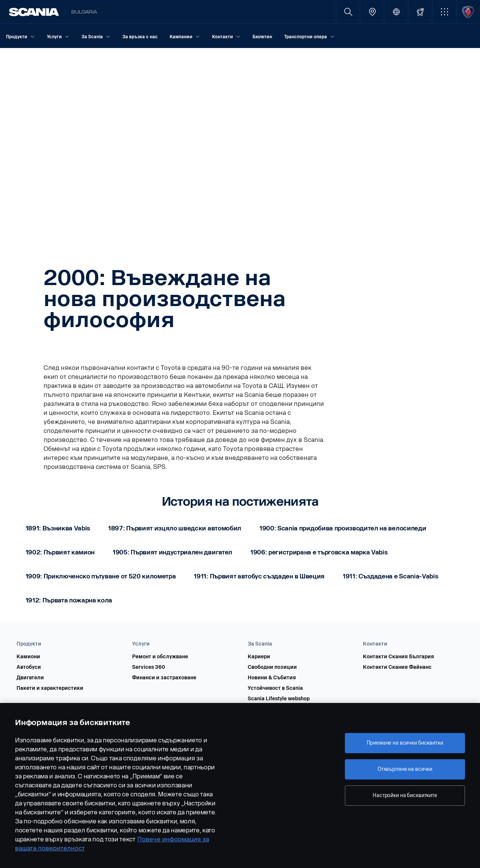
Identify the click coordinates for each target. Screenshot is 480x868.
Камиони (28, 657)
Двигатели (30, 678)
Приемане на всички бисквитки (405, 743)
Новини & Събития (272, 678)
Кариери (259, 657)
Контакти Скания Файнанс (397, 667)
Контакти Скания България (399, 657)
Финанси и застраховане (164, 678)
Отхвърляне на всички (405, 769)
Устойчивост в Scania (275, 688)
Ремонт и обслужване (160, 657)
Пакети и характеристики (50, 688)
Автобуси (29, 667)
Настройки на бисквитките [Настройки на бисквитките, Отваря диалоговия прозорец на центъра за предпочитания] (405, 795)
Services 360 (149, 667)
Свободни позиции (272, 667)
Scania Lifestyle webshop (279, 699)
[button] (444, 12)
